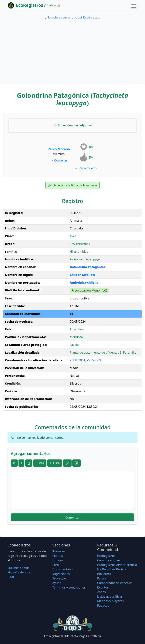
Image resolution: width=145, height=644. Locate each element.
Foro (56, 565)
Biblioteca (104, 574)
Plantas (57, 556)
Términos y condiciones (69, 587)
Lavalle (75, 345)
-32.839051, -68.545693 (86, 360)
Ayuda (57, 583)
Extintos (103, 587)
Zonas (101, 592)
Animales (59, 551)
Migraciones (61, 574)
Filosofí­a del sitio (19, 572)
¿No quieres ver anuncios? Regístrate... (72, 17)
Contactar (59, 160)
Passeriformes (80, 244)
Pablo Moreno (59, 149)
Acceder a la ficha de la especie (72, 185)
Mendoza (76, 337)
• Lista (40, 463)
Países (102, 578)
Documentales (62, 569)
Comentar (72, 517)
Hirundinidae (79, 252)
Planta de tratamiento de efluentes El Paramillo (103, 352)
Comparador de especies (115, 583)
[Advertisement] (72, 55)
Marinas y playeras (110, 601)
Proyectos (59, 578)
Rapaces (103, 606)
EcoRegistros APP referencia (117, 565)
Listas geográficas (110, 596)
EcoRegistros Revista (112, 569)
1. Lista (55, 463)
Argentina (77, 329)
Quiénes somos (19, 568)
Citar (11, 577)
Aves (73, 236)
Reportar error (86, 168)
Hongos (58, 560)
